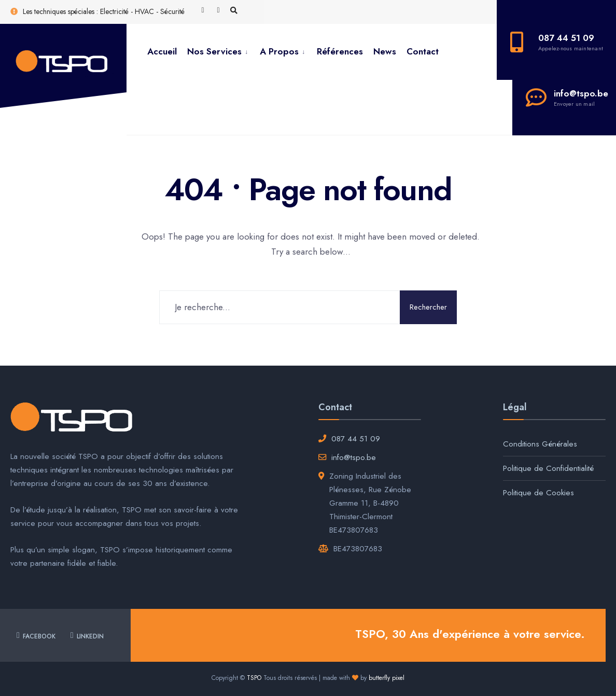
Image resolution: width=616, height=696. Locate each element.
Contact (423, 51)
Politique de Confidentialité (548, 468)
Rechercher (428, 307)
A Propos (279, 51)
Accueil (162, 51)
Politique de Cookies (538, 493)
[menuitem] (218, 52)
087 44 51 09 (356, 439)
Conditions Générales (540, 444)
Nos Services (214, 51)
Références (340, 51)
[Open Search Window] (234, 11)
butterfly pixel (387, 678)
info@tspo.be (354, 457)
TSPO (254, 678)
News (385, 51)
